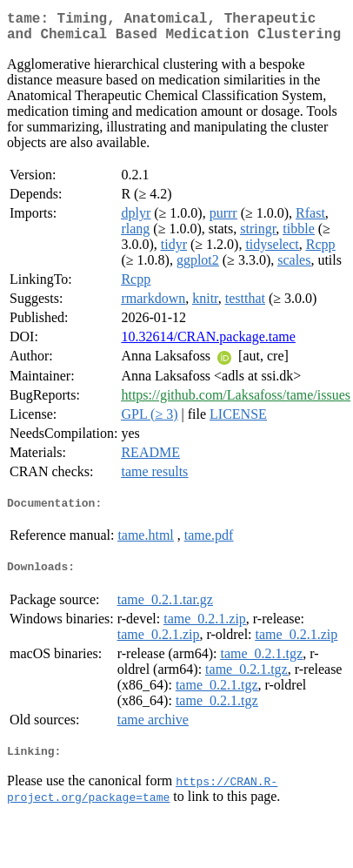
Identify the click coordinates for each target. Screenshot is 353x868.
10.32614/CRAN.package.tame (208, 343)
